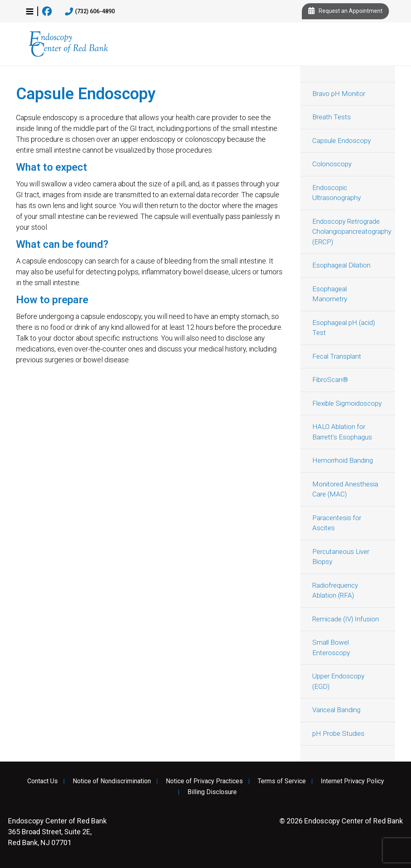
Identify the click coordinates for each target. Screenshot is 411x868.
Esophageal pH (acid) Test (344, 328)
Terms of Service (282, 781)
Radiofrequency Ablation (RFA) (335, 590)
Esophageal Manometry (330, 294)
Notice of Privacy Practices (204, 781)
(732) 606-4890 (90, 12)
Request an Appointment (345, 11)
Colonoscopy (332, 164)
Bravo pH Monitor (339, 94)
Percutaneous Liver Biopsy (341, 557)
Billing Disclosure (212, 792)
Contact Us (43, 781)
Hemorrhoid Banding (343, 460)
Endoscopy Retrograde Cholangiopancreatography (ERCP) (352, 232)
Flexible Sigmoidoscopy (347, 403)
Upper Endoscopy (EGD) (338, 681)
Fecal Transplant (337, 356)
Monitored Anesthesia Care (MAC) (345, 489)
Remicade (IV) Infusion (346, 619)
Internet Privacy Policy (352, 781)
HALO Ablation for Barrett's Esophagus (342, 432)
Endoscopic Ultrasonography (337, 193)
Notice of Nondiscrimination (112, 781)
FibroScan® (330, 380)
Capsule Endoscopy (342, 141)
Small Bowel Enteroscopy (331, 647)
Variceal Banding (336, 710)
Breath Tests (332, 117)
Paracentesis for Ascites (337, 523)
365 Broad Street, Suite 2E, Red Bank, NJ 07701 (57, 832)
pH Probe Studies (338, 733)
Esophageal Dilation (341, 265)
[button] (30, 11)
